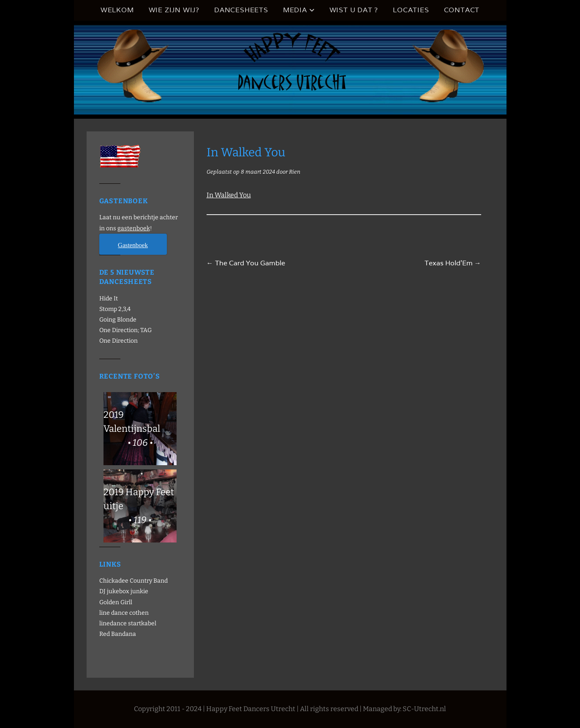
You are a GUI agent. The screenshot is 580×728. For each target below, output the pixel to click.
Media (295, 10)
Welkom (117, 10)
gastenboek (134, 228)
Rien (295, 172)
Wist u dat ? (354, 10)
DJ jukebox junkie (124, 591)
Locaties (411, 10)
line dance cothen (124, 613)
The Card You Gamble (246, 263)
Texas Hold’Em (453, 263)
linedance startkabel (128, 623)
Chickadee (114, 581)
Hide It (109, 299)
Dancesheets (241, 10)
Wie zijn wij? (174, 10)
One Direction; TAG (125, 330)
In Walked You (229, 195)
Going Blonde (118, 320)
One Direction (118, 341)
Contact (462, 10)
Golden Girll (116, 602)
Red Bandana (118, 634)
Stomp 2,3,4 (115, 309)
